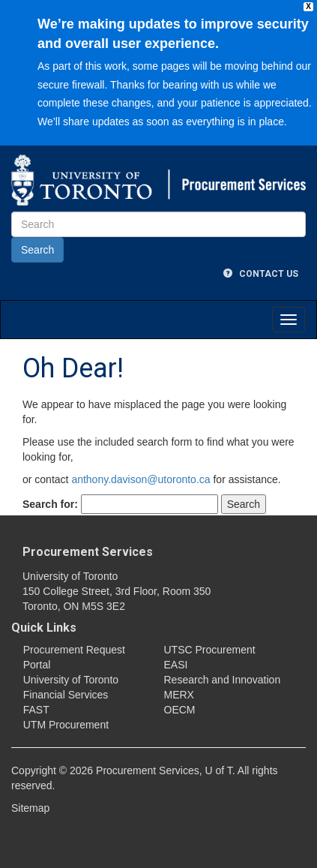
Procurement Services (88, 552)
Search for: (50, 504)
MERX (179, 695)
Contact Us (261, 274)
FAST (36, 710)
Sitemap (30, 808)
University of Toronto (71, 680)
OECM (180, 710)
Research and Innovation (223, 680)
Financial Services (66, 695)
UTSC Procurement (210, 650)
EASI (176, 665)
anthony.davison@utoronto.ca (141, 479)
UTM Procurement (66, 725)
